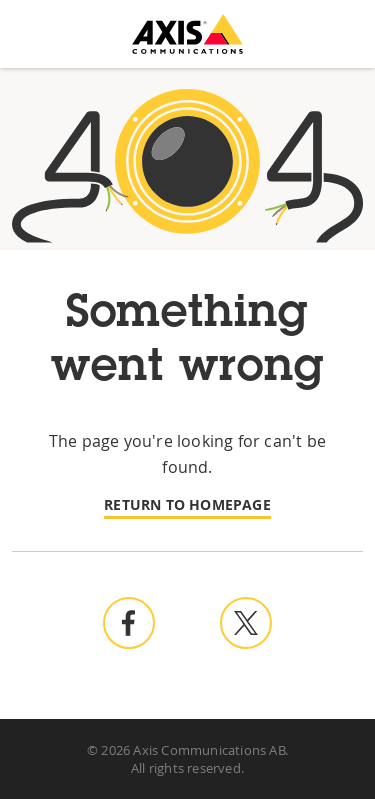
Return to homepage (187, 504)
